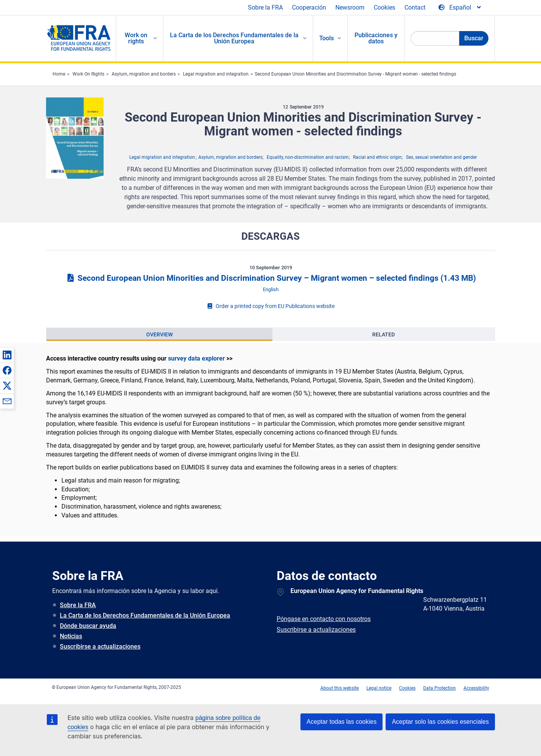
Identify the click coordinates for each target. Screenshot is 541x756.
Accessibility (476, 688)
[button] (7, 355)
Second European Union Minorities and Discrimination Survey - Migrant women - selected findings (355, 74)
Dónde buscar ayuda (88, 626)
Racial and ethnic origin (377, 157)
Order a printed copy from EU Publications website (270, 306)
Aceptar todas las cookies (341, 722)
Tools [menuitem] (327, 38)
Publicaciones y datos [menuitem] (376, 38)
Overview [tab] (159, 334)
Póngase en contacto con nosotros (324, 619)
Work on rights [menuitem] (136, 38)
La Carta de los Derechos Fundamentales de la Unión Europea (145, 615)
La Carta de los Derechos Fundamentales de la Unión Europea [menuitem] (234, 38)
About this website (340, 688)
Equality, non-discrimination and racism (308, 157)
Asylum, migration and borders (144, 74)
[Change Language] (460, 8)
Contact (415, 7)
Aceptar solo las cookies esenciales (440, 722)
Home (59, 74)
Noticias (71, 636)
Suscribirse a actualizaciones (100, 646)
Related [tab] (383, 334)
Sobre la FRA (265, 7)
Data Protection (440, 688)
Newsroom (350, 7)
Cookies (384, 7)
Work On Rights (88, 74)
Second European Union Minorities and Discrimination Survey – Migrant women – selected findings (270, 278)
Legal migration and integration (216, 74)
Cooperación (309, 7)
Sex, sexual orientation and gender (441, 157)
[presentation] (159, 334)
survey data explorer (196, 358)
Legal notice (379, 688)
